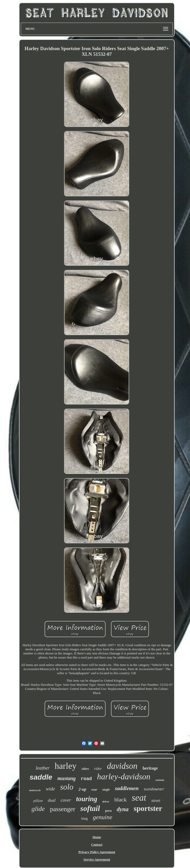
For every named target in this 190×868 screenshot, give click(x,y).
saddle (41, 777)
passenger (63, 809)
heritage (150, 768)
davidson (122, 766)
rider (98, 769)
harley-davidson (124, 776)
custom (160, 780)
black (121, 800)
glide (38, 809)
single (106, 790)
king (84, 819)
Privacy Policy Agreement (97, 852)
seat (139, 798)
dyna (123, 809)
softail (90, 808)
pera (108, 811)
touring (87, 799)
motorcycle (35, 790)
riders (85, 769)
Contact (97, 844)
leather (43, 768)
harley (66, 766)
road (86, 779)
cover (66, 800)
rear (94, 789)
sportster (148, 808)
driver (106, 801)
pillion (38, 801)
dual (52, 800)
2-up (82, 789)
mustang (67, 778)
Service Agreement (97, 859)
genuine (103, 817)
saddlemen (127, 788)
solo (67, 787)
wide (51, 789)
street (156, 801)
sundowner (154, 789)
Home (97, 837)
